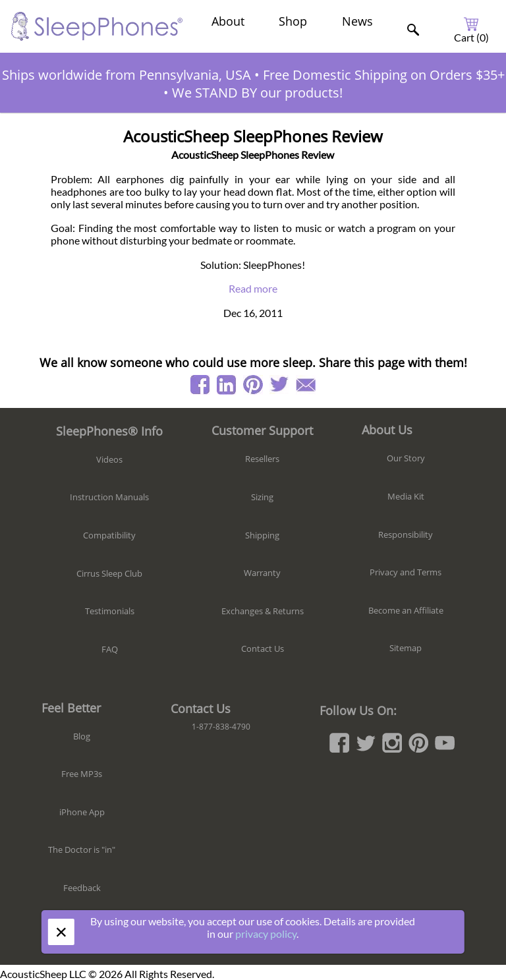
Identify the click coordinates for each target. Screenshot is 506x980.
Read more (253, 288)
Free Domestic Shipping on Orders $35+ (384, 75)
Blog (82, 736)
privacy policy (266, 934)
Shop (293, 21)
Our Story (406, 458)
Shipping (262, 535)
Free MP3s (82, 774)
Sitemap (406, 648)
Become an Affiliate (406, 610)
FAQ (110, 649)
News (357, 21)
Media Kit (406, 496)
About (228, 21)
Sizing (262, 497)
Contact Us (263, 649)
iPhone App (82, 812)
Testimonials (110, 611)
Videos (109, 459)
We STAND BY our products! (257, 93)
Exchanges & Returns (263, 611)
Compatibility (109, 535)
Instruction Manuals (109, 497)
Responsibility (406, 534)
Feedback (82, 888)
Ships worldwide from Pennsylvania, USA (126, 75)
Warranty (262, 573)
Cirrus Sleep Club (109, 573)
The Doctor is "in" (82, 850)
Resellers (262, 459)
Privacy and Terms (406, 572)
